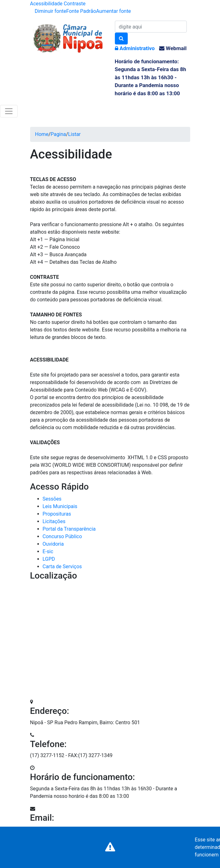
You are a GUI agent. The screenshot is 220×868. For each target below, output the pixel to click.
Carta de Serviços (62, 567)
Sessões (52, 499)
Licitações (54, 521)
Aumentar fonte (113, 11)
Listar (74, 134)
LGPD (49, 559)
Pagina (58, 134)
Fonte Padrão (81, 11)
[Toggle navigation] (9, 111)
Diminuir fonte (51, 11)
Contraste (75, 4)
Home (42, 134)
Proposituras (57, 514)
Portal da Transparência (69, 529)
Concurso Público (62, 536)
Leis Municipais (60, 506)
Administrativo (135, 48)
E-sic (48, 551)
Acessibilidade (46, 4)
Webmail (173, 48)
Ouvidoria (53, 544)
